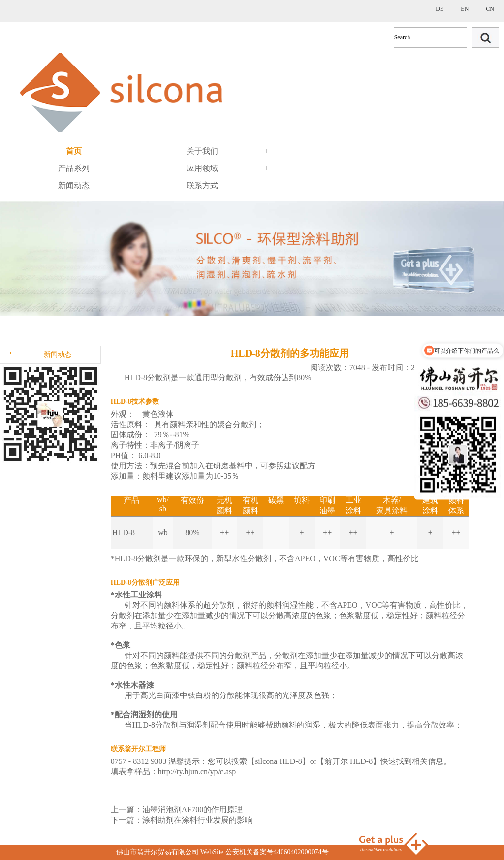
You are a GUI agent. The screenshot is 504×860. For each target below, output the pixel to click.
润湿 (313, 725)
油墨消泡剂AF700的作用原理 (192, 810)
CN (490, 9)
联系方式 (202, 185)
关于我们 (202, 151)
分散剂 (230, 378)
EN (465, 9)
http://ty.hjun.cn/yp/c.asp (197, 772)
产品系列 (74, 168)
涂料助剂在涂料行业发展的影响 (197, 820)
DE (440, 9)
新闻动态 (74, 185)
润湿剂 (198, 725)
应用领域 (202, 168)
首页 (74, 151)
